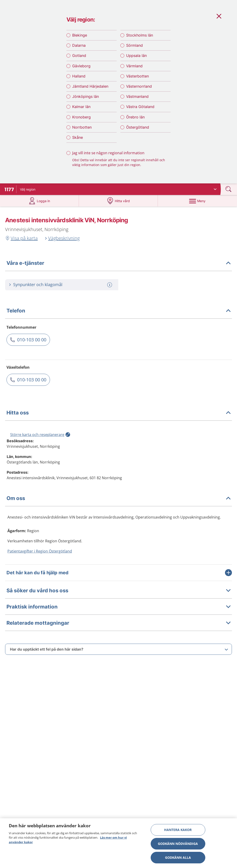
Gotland (79, 56)
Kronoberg (81, 117)
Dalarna (79, 45)
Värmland (134, 66)
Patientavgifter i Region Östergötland (40, 551)
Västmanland (137, 96)
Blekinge (80, 35)
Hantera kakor (178, 830)
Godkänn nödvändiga (178, 844)
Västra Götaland (140, 107)
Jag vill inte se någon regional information (108, 153)
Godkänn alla (178, 857)
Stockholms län (140, 35)
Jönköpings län (86, 96)
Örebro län (135, 117)
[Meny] (197, 201)
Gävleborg (81, 66)
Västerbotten (137, 76)
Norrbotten (82, 127)
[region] (118, 843)
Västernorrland (139, 86)
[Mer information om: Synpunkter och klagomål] (110, 285)
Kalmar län (81, 107)
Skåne (78, 137)
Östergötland (138, 127)
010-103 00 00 (32, 340)
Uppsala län (136, 56)
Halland (79, 76)
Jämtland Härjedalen (90, 86)
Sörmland (134, 45)
